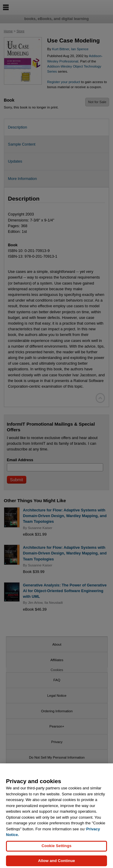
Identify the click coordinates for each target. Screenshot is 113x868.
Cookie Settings (56, 851)
